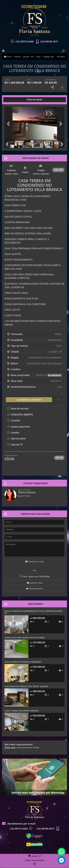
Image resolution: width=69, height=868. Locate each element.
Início (8, 57)
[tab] (13, 100)
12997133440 (24, 496)
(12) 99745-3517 (49, 42)
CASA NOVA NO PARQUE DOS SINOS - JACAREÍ (26, 686)
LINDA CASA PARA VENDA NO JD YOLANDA (25, 637)
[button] (9, 124)
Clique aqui (10, 747)
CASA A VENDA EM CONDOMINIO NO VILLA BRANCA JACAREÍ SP (33, 612)
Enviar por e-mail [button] (34, 561)
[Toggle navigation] (64, 51)
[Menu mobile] (3, 51)
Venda (18, 57)
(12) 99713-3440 (25, 42)
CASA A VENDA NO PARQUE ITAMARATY (23, 662)
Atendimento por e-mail (19, 824)
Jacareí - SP (28, 57)
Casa (38, 57)
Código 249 (48, 57)
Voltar (61, 57)
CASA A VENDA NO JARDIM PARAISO (22, 711)
